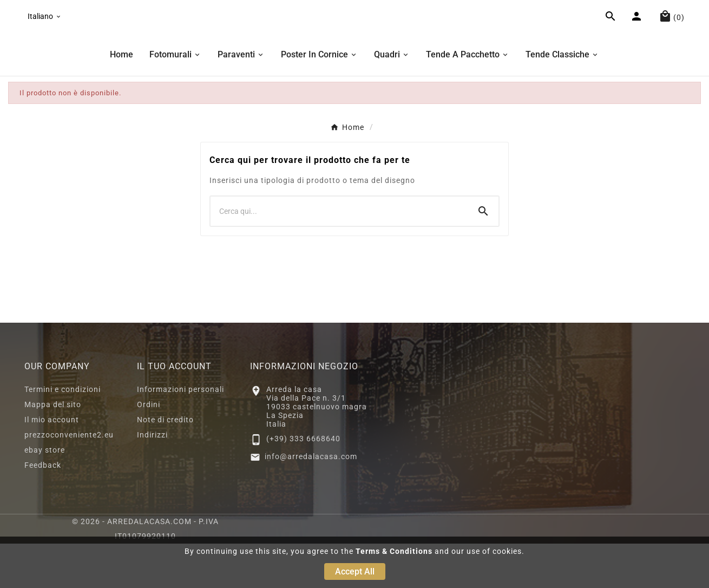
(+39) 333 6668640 (303, 483)
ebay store (45, 494)
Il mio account (52, 464)
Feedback (43, 509)
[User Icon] (638, 41)
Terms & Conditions (394, 551)
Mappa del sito (53, 449)
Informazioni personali (180, 434)
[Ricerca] (339, 256)
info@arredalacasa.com (311, 501)
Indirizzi (152, 479)
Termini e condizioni (63, 434)
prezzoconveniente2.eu (69, 479)
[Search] (483, 256)
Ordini (149, 449)
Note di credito (165, 464)
